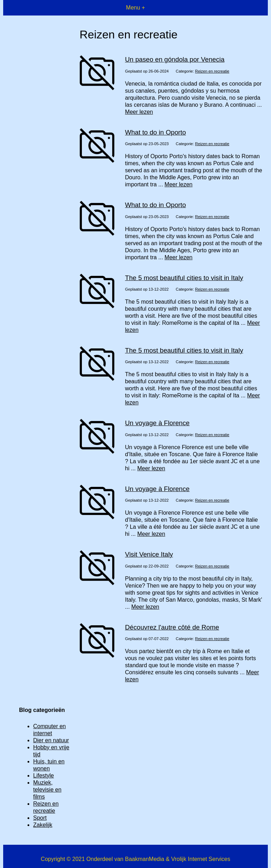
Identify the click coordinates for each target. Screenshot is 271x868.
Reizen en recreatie (212, 71)
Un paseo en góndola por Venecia (175, 59)
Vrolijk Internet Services (201, 859)
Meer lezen (139, 112)
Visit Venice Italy (149, 554)
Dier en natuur (51, 740)
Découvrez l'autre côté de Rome (172, 627)
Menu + (135, 8)
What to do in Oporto (155, 132)
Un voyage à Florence (157, 423)
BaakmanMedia (144, 859)
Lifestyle (44, 776)
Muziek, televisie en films (47, 790)
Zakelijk (43, 825)
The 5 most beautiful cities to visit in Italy (184, 278)
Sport (40, 818)
